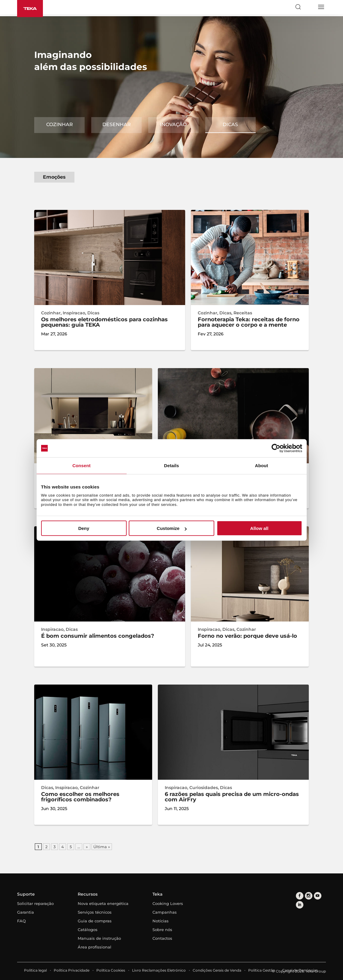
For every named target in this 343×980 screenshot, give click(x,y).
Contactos (162, 938)
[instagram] (309, 896)
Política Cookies (111, 970)
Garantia (26, 912)
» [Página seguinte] (87, 847)
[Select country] (309, 7)
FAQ (21, 921)
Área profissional (95, 947)
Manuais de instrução (99, 938)
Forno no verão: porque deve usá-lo (247, 636)
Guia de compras (95, 921)
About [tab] (262, 466)
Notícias (161, 921)
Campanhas (165, 912)
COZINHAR (60, 124)
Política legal (35, 970)
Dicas (230, 124)
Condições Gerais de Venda (217, 970)
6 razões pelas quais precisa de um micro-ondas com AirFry (232, 797)
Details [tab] (172, 466)
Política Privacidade (72, 970)
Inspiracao (74, 313)
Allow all (259, 528)
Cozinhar (51, 313)
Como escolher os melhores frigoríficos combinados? (80, 797)
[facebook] (300, 896)
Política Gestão (262, 970)
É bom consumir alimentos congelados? (98, 636)
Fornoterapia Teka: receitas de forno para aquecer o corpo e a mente (249, 322)
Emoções (54, 177)
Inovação (173, 124)
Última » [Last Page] (102, 847)
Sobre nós (162, 930)
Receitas (243, 313)
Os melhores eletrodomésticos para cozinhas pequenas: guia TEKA (104, 322)
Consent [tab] (81, 466)
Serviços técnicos (95, 912)
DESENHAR (117, 124)
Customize (172, 528)
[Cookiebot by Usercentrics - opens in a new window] (276, 448)
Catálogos (88, 930)
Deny (84, 528)
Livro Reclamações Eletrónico (159, 970)
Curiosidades (204, 788)
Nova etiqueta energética (103, 903)
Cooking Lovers (168, 903)
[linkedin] (300, 905)
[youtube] (318, 896)
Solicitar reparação (35, 903)
